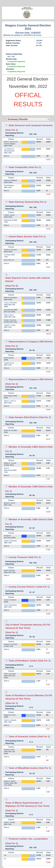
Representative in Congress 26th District (31, 379)
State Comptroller (18, 167)
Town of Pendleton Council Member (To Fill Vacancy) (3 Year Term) (29, 697)
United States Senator (21, 237)
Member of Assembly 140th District (28, 447)
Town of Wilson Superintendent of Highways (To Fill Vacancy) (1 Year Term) (27, 804)
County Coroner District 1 (23, 587)
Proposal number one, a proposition (28, 839)
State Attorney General (21, 202)
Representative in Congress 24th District (31, 342)
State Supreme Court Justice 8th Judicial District (28, 280)
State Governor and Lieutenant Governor (31, 125)
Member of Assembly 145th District (28, 519)
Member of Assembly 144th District (28, 487)
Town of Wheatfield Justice (23, 768)
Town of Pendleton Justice (23, 661)
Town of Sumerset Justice (23, 736)
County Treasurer (18, 557)
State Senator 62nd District (23, 417)
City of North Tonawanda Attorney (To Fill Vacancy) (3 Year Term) (28, 626)
